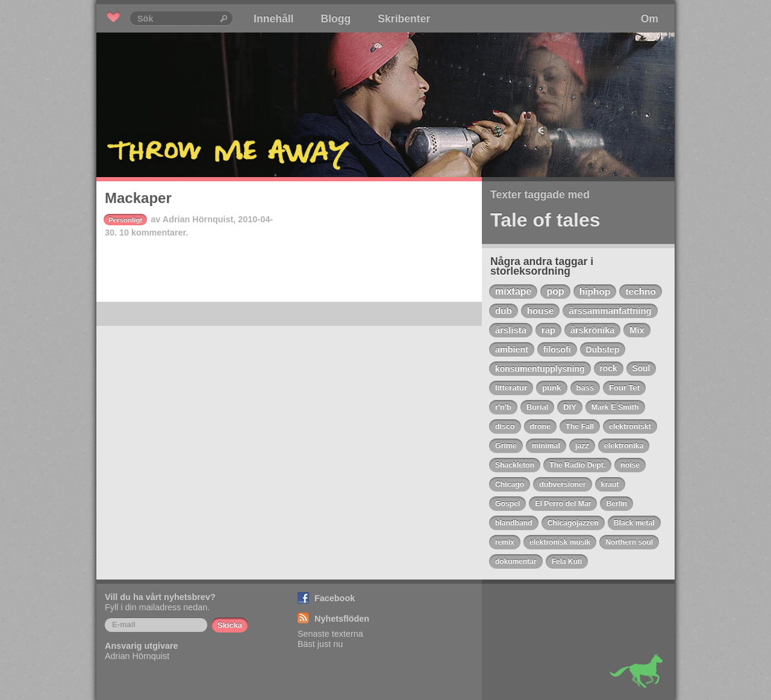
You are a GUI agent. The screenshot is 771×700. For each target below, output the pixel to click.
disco (505, 427)
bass (585, 388)
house (541, 311)
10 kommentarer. (154, 233)
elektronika (624, 446)
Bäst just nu (320, 644)
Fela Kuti (567, 561)
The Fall (580, 427)
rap (548, 330)
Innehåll (273, 19)
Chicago (510, 484)
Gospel (507, 504)
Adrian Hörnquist (198, 219)
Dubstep (603, 349)
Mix (637, 330)
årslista (511, 330)
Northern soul (629, 542)
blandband (514, 523)
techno (640, 291)
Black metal (634, 523)
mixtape (513, 291)
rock (609, 368)
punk (551, 388)
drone (541, 427)
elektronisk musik (560, 542)
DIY (570, 407)
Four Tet (624, 388)
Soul (641, 368)
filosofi (557, 349)
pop (555, 291)
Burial (537, 407)
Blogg (336, 19)
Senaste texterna (330, 634)
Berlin (616, 504)
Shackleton (515, 465)
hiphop (595, 291)
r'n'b (503, 407)
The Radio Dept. (577, 465)
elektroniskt (630, 427)
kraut (610, 484)
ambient (512, 349)
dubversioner (562, 484)
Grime (506, 446)
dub (504, 311)
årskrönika (592, 330)
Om (650, 19)
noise (630, 465)
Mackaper (138, 198)
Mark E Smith (615, 407)
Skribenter (404, 19)
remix (505, 542)
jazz (582, 446)
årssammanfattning (610, 311)
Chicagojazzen (573, 523)
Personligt (125, 220)
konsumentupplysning (540, 369)
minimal (546, 446)
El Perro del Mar (563, 504)
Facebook (335, 598)
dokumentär (516, 561)
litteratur (511, 388)
